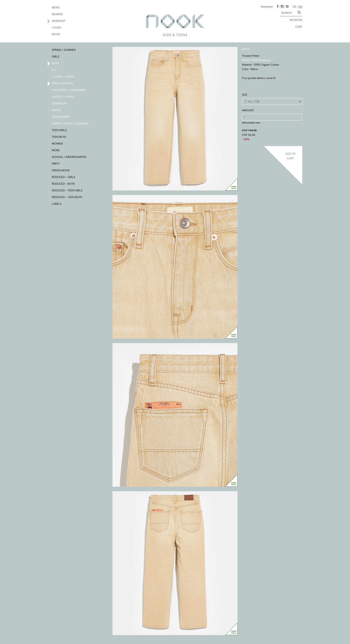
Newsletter (267, 7)
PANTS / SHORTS (63, 84)
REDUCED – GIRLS (64, 177)
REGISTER (294, 20)
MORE (56, 151)
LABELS (57, 204)
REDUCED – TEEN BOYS (67, 197)
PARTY (56, 164)
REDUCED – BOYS (64, 184)
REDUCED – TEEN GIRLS (67, 191)
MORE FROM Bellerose (256, 60)
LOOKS (57, 28)
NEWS (56, 8)
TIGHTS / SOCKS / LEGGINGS (70, 124)
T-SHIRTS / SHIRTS (64, 77)
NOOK (56, 35)
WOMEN (57, 144)
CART (297, 27)
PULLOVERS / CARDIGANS (69, 90)
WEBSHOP (59, 21)
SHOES (56, 110)
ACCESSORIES (61, 117)
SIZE (245, 95)
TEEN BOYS (59, 137)
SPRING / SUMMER (64, 50)
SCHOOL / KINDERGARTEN (69, 157)
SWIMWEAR (60, 104)
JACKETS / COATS (64, 97)
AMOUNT (248, 110)
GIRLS (56, 57)
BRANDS (57, 14)
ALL (54, 70)
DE (294, 7)
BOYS (56, 64)
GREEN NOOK (61, 171)
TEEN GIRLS (59, 130)
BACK (246, 49)
